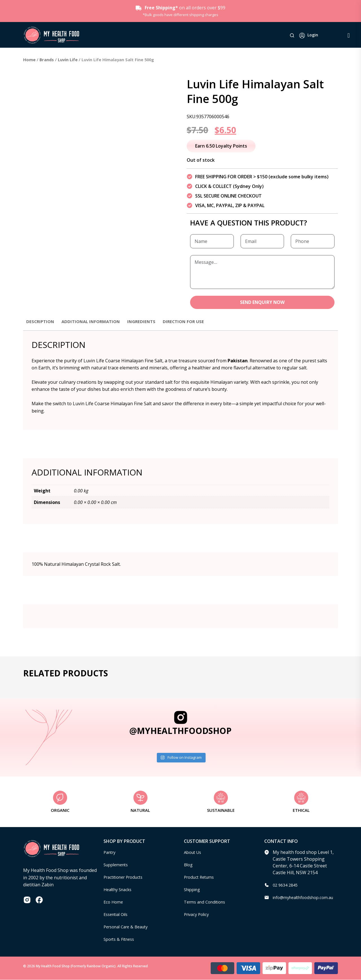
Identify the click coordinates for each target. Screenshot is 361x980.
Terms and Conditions (207, 902)
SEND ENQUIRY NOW (262, 302)
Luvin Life (68, 60)
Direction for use (192, 322)
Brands (47, 60)
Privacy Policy (198, 915)
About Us (194, 853)
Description (41, 322)
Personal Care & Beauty (129, 927)
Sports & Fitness (121, 940)
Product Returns (201, 878)
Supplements (117, 865)
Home (29, 60)
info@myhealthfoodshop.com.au (307, 898)
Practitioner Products (126, 878)
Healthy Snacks (120, 890)
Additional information (95, 322)
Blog (189, 865)
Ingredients (148, 322)
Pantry (111, 853)
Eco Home (114, 902)
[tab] (41, 325)
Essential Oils (117, 915)
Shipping (193, 890)
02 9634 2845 (287, 885)
